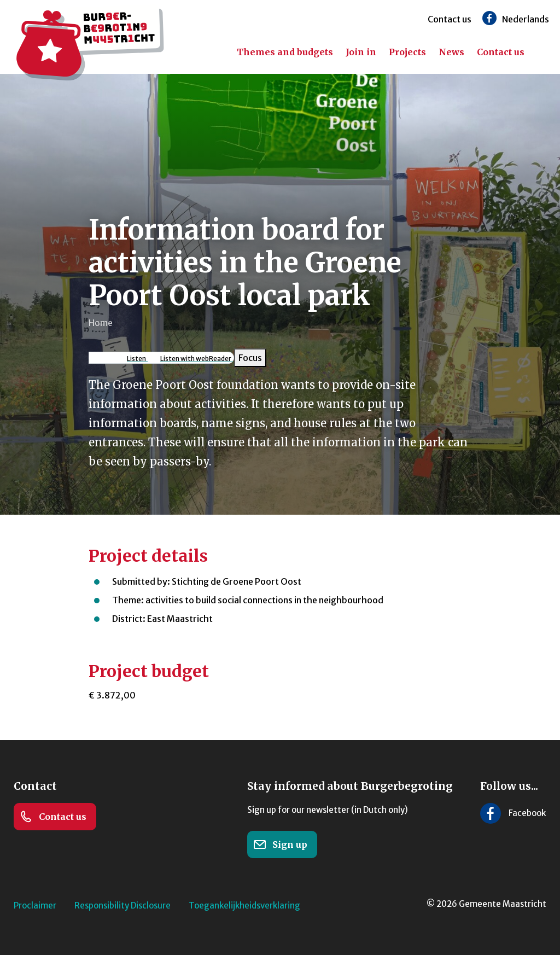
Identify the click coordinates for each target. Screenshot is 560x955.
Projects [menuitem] (407, 52)
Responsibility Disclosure (122, 905)
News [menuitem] (451, 52)
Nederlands (526, 19)
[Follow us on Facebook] (489, 18)
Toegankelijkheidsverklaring (244, 905)
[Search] (544, 53)
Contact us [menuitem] (501, 52)
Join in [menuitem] (361, 52)
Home (101, 323)
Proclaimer (35, 905)
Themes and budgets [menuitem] (285, 52)
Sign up (280, 845)
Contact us (450, 19)
